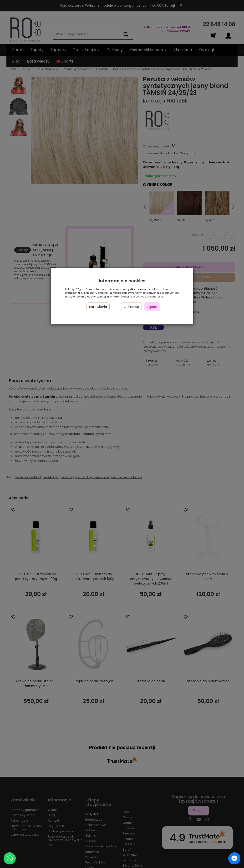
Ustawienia (98, 307)
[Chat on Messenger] (234, 858)
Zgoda (152, 307)
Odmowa (131, 307)
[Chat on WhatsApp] (10, 858)
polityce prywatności (149, 297)
